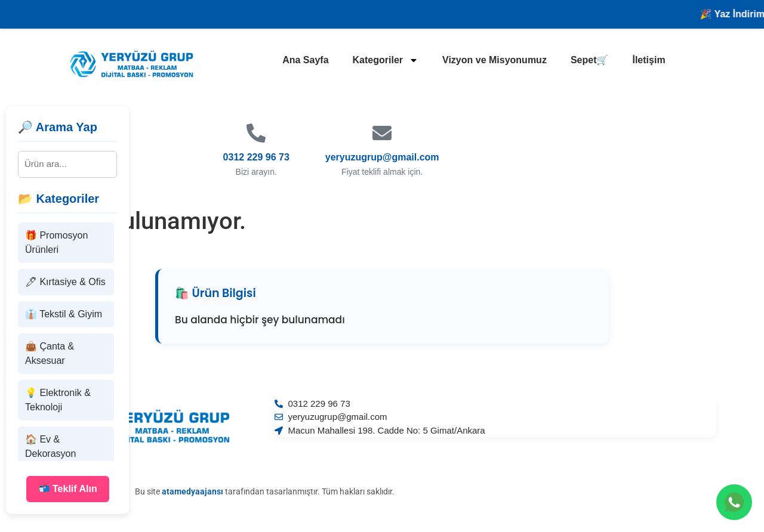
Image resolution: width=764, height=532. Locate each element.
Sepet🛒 (590, 60)
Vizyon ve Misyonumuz (495, 60)
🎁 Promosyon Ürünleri (56, 242)
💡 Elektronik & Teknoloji (58, 400)
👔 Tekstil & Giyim (64, 314)
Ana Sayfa (305, 60)
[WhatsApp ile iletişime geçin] (734, 502)
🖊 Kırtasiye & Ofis (65, 282)
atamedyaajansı (192, 491)
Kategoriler (386, 60)
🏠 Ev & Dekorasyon (50, 446)
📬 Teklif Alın (68, 489)
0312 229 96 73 (256, 157)
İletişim (649, 60)
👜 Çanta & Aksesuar (50, 353)
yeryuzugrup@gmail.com (382, 157)
